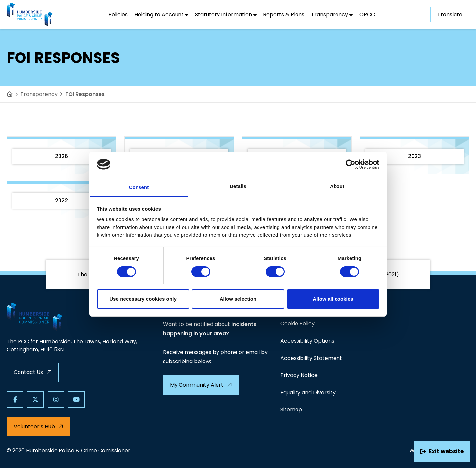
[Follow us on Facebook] (15, 400)
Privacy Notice (299, 375)
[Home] (10, 94)
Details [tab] (238, 186)
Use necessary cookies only (143, 299)
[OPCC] (367, 15)
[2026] (61, 155)
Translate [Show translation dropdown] (450, 14)
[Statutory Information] (226, 15)
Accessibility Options (307, 341)
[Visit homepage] (30, 15)
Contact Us (33, 372)
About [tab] (337, 186)
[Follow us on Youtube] (76, 400)
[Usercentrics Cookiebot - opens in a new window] (351, 164)
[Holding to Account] (161, 15)
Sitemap (291, 410)
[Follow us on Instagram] (56, 400)
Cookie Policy (297, 324)
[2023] (415, 155)
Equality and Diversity (308, 392)
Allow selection (238, 299)
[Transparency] (332, 15)
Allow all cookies (333, 299)
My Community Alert (201, 385)
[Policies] (118, 15)
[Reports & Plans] (284, 15)
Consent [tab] (139, 187)
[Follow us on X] (35, 400)
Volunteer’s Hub (39, 426)
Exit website (442, 451)
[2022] (61, 199)
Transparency (39, 94)
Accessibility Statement (311, 358)
